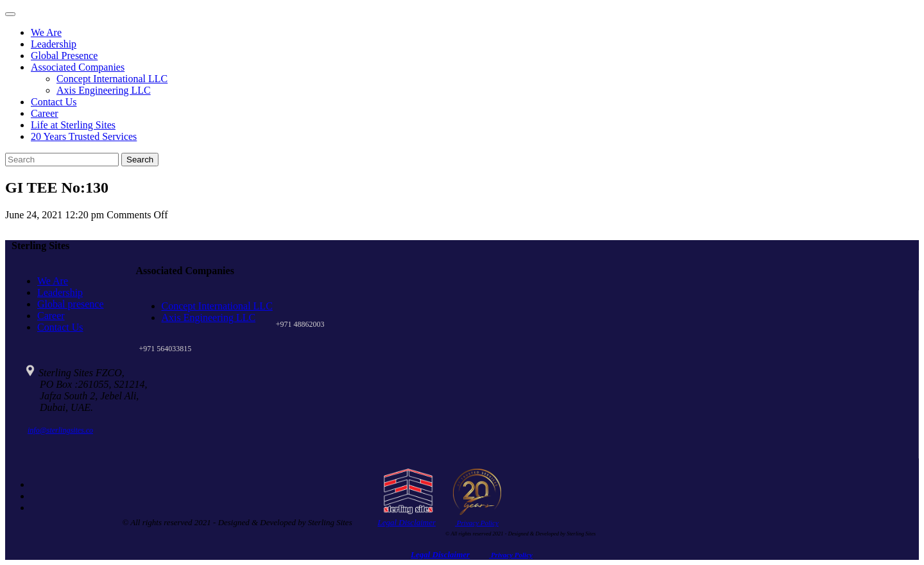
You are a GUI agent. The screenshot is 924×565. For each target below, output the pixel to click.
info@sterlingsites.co (60, 430)
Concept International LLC (112, 79)
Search (140, 160)
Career (45, 113)
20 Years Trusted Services (84, 136)
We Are (46, 32)
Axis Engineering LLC (104, 90)
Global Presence (64, 56)
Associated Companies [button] (78, 67)
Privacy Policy (477, 523)
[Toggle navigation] (10, 14)
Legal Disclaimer (406, 522)
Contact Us (54, 102)
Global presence (71, 304)
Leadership (54, 44)
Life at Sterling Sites (73, 125)
